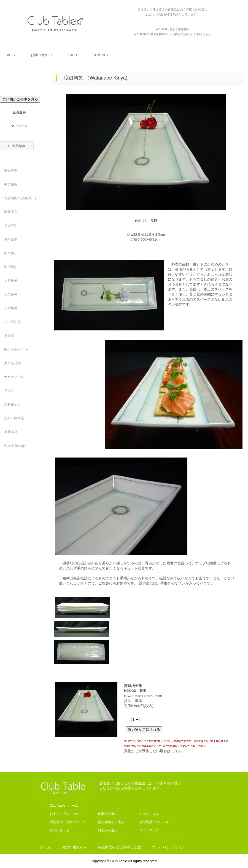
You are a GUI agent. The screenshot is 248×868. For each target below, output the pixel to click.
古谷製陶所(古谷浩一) (20, 198)
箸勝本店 (11, 432)
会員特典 (19, 146)
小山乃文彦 (12, 322)
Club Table (55, 23)
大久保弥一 (12, 294)
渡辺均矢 (11, 267)
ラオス (9, 391)
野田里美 (11, 171)
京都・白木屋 (16, 418)
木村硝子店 (12, 404)
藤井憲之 (11, 212)
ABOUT (73, 55)
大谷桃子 (11, 281)
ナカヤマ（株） (16, 377)
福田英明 (11, 226)
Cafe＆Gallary (14, 446)
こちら (177, 751)
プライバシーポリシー (170, 847)
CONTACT (100, 55)
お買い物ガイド (42, 55)
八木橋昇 (11, 308)
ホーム (12, 55)
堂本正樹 (11, 239)
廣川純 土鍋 (13, 363)
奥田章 (9, 336)
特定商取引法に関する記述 (119, 847)
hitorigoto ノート (16, 349)
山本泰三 (11, 253)
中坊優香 (11, 184)
